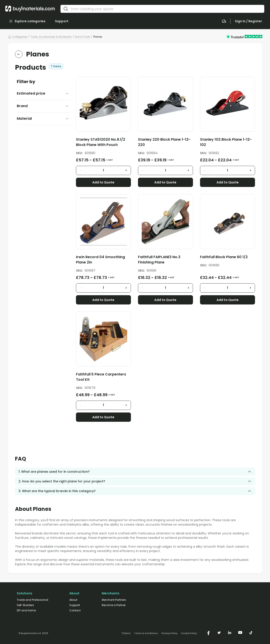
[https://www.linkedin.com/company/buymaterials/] (230, 633)
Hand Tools (83, 37)
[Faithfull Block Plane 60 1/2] (228, 258)
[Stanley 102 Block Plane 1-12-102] (228, 143)
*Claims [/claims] (126, 633)
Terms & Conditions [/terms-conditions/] (146, 633)
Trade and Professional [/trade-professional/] (32, 600)
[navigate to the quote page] (224, 21)
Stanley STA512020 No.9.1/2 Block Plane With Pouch (101, 142)
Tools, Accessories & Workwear (51, 37)
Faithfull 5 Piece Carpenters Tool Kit (101, 377)
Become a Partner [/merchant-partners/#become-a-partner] (114, 605)
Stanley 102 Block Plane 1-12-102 (226, 142)
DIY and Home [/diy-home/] (26, 610)
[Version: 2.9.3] (33, 633)
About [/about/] (73, 600)
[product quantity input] (103, 170)
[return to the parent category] (19, 54)
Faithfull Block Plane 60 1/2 (224, 257)
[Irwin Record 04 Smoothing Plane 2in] (103, 260)
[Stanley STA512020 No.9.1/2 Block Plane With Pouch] (103, 143)
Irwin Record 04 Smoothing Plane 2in (100, 260)
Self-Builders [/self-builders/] (25, 605)
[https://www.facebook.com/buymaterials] (208, 633)
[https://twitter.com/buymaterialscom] (219, 633)
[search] (66, 9)
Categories (20, 37)
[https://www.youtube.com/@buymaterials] (240, 633)
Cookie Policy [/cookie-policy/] (189, 633)
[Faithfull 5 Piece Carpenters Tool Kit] (103, 378)
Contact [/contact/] (75, 610)
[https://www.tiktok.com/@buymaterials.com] (251, 633)
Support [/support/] (75, 605)
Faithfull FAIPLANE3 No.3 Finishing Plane (159, 260)
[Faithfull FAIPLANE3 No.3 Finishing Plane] (165, 260)
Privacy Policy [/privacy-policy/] (169, 633)
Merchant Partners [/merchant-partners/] (114, 600)
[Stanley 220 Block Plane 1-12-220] (165, 143)
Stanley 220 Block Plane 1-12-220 (164, 142)
